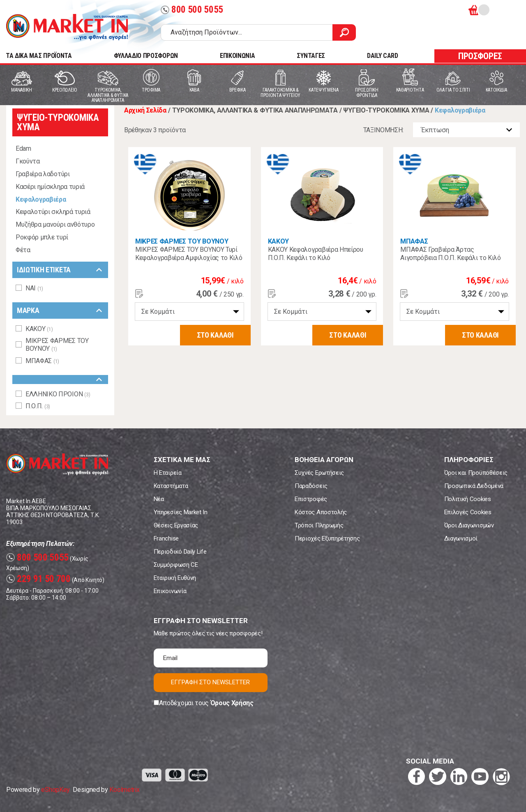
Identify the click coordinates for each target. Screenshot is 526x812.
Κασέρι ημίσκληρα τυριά (50, 187)
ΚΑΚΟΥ (278, 241)
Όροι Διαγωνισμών (469, 525)
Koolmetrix (124, 790)
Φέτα (23, 250)
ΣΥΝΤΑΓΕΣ (311, 56)
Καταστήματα (171, 486)
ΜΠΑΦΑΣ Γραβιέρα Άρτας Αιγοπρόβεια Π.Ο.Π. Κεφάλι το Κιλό (450, 254)
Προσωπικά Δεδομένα (474, 486)
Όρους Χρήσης (232, 703)
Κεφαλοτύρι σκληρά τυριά (53, 212)
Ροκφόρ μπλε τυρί (42, 237)
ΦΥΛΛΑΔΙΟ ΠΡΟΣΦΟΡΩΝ (146, 56)
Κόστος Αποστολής (321, 512)
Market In (67, 27)
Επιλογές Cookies (468, 512)
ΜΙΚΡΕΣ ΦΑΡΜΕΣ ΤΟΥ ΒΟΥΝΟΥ (182, 241)
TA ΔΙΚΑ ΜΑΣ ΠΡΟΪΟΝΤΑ (39, 56)
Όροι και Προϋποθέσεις (476, 473)
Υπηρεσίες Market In (181, 512)
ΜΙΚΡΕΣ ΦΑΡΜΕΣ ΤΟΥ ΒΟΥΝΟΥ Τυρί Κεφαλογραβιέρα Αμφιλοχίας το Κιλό (189, 254)
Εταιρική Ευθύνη (175, 578)
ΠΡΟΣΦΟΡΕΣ (480, 56)
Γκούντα (28, 161)
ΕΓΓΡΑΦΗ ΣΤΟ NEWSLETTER (210, 682)
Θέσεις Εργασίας (176, 525)
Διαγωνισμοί (461, 538)
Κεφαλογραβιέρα (41, 199)
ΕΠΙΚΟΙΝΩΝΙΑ (237, 56)
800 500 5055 (192, 10)
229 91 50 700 (38, 579)
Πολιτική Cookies (468, 499)
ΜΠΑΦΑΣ (414, 241)
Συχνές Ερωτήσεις (319, 473)
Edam (23, 148)
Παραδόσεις (311, 486)
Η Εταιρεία (168, 473)
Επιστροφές (311, 499)
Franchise (166, 538)
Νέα (159, 499)
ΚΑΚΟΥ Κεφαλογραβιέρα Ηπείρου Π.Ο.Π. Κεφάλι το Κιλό (316, 254)
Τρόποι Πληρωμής (319, 525)
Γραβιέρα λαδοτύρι (43, 174)
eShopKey (55, 790)
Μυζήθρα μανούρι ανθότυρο (55, 224)
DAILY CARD (383, 56)
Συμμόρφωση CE (176, 565)
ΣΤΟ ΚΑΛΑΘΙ (215, 335)
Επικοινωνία (170, 591)
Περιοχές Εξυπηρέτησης (327, 538)
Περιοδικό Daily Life (180, 552)
